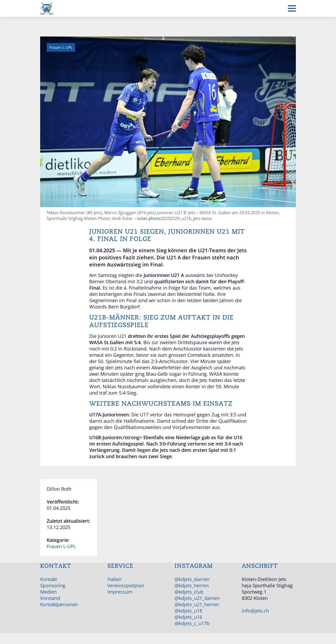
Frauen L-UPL (61, 546)
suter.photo (149, 218)
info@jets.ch (255, 611)
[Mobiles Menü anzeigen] (292, 8)
